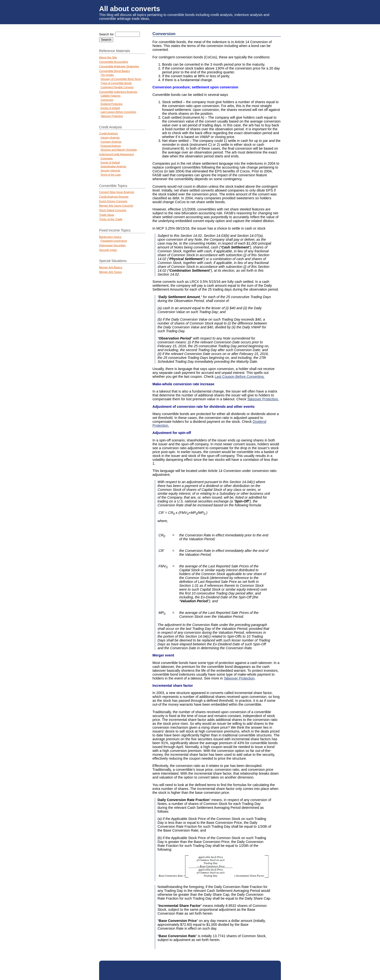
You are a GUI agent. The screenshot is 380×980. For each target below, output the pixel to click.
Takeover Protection (239, 678)
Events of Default (110, 108)
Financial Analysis (111, 146)
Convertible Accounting (114, 62)
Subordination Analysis (113, 166)
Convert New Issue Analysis (117, 192)
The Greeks (107, 75)
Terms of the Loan (111, 175)
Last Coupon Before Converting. (240, 377)
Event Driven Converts (113, 201)
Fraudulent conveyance (114, 241)
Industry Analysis (110, 138)
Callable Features (111, 96)
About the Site (108, 57)
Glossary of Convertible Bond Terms (121, 79)
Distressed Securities (112, 245)
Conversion (107, 100)
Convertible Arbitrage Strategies (119, 66)
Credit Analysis (108, 133)
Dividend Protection (112, 104)
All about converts (130, 9)
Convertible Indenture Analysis (118, 92)
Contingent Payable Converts (117, 87)
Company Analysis (111, 142)
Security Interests (110, 171)
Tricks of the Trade (111, 219)
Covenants (107, 158)
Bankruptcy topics (110, 237)
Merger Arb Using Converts (116, 205)
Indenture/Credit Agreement (116, 154)
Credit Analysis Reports (114, 197)
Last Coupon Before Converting (118, 112)
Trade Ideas (107, 215)
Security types (108, 250)
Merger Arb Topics (111, 272)
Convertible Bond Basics (115, 71)
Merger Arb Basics (111, 267)
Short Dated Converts (113, 210)
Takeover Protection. (263, 399)
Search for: (107, 34)
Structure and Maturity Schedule (119, 150)
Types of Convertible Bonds (116, 83)
